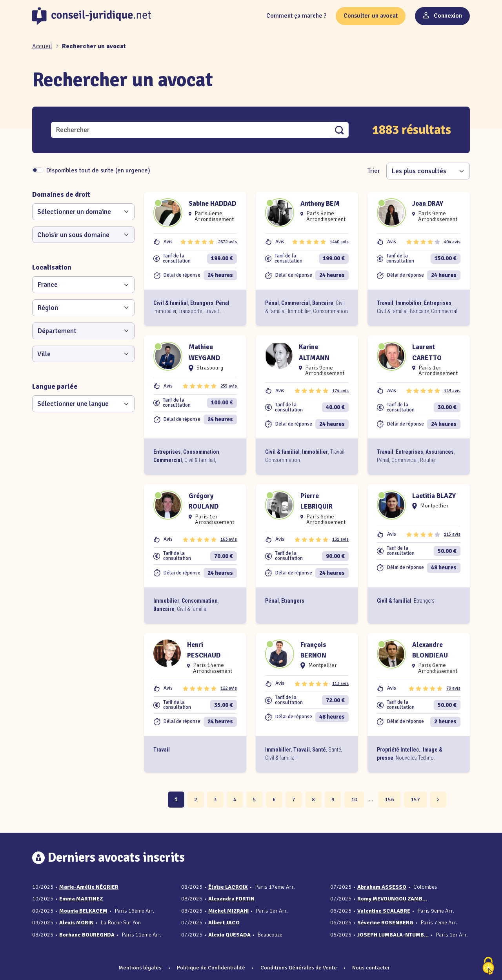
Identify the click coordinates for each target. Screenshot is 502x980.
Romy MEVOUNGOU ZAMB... (392, 899)
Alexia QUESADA (229, 935)
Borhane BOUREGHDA (87, 935)
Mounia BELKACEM (83, 911)
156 (389, 799)
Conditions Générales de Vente (299, 967)
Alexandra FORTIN (231, 899)
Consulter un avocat (371, 16)
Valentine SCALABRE (384, 911)
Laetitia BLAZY (434, 496)
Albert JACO (224, 923)
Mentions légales (140, 967)
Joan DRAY (428, 204)
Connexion (442, 16)
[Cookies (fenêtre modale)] (488, 966)
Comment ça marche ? (296, 16)
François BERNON (313, 650)
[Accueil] (43, 46)
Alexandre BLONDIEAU (430, 650)
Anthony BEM (320, 204)
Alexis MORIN (76, 923)
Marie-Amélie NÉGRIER (89, 887)
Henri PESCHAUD (204, 650)
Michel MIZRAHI (228, 911)
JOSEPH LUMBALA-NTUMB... (393, 935)
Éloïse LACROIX (228, 887)
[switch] (38, 170)
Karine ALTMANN (314, 352)
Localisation (52, 267)
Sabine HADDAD (212, 204)
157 (415, 799)
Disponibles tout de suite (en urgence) (98, 170)
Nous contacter (371, 967)
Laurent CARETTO (427, 352)
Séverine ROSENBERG (385, 923)
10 (354, 799)
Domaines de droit (61, 194)
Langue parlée (55, 386)
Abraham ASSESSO (382, 887)
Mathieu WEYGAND (204, 352)
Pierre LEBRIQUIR (316, 501)
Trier (374, 171)
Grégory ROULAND (204, 501)
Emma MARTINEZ (81, 899)
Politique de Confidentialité (211, 967)
